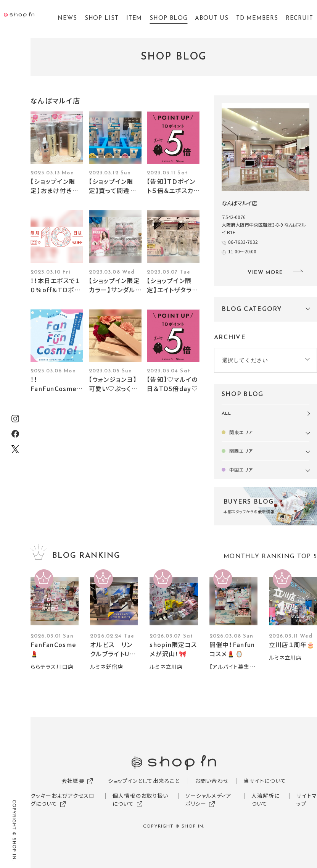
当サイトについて (265, 781)
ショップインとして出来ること (144, 781)
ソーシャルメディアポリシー (208, 800)
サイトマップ (307, 800)
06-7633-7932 (243, 242)
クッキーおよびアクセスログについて (63, 800)
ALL (226, 414)
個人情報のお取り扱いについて (140, 800)
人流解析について (266, 800)
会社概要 (73, 781)
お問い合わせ (212, 781)
